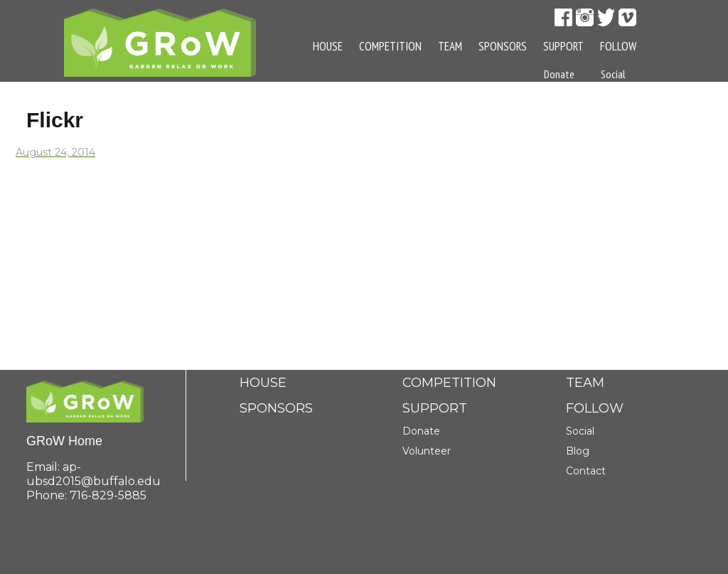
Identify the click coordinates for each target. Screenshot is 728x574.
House (328, 46)
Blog (610, 109)
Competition (390, 46)
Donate (421, 431)
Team (450, 46)
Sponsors (503, 46)
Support (563, 46)
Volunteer (427, 451)
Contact (617, 144)
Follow (618, 46)
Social (613, 74)
